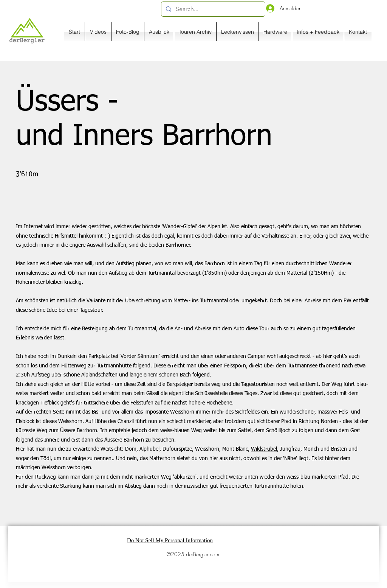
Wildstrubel (264, 449)
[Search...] (212, 9)
